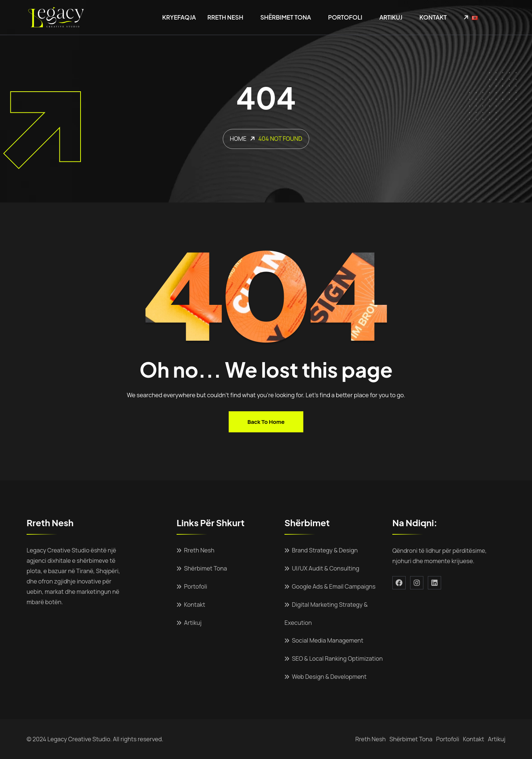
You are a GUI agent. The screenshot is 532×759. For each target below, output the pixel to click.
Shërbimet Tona (286, 17)
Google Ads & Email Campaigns (334, 586)
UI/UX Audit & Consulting (326, 568)
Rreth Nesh (225, 17)
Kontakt (433, 17)
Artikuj (391, 17)
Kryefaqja (179, 17)
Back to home (266, 422)
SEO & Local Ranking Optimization (337, 658)
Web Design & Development (329, 677)
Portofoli (345, 17)
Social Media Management (328, 640)
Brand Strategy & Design (325, 550)
